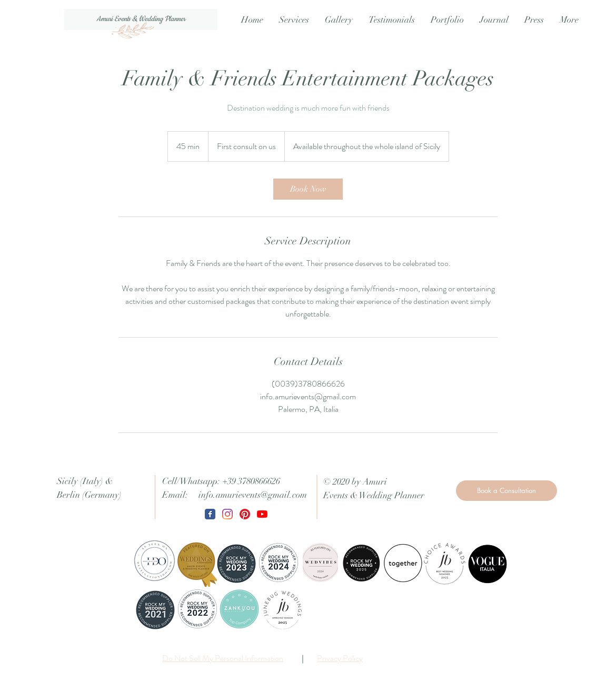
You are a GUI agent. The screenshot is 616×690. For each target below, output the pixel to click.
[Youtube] (262, 514)
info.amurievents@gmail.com (253, 495)
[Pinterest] (245, 514)
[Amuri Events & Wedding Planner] (141, 19)
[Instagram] (227, 514)
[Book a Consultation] (506, 491)
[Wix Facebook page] (210, 514)
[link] (308, 189)
